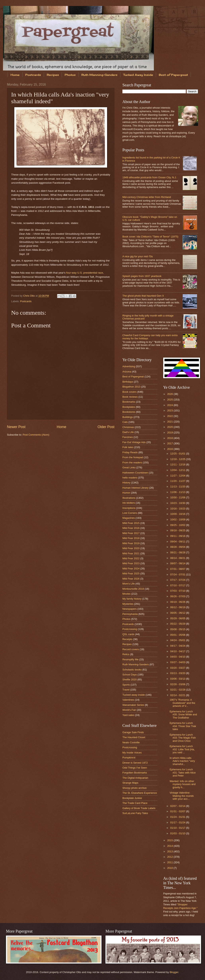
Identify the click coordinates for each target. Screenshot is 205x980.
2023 (170, 410)
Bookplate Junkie (132, 798)
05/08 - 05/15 (178, 629)
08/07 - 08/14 (178, 563)
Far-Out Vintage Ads (134, 442)
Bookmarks (129, 402)
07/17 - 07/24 (178, 580)
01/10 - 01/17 (178, 828)
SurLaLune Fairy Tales (135, 813)
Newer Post (16, 427)
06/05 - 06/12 (178, 613)
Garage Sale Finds (133, 732)
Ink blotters (129, 503)
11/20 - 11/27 (178, 481)
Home (15, 75)
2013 (170, 851)
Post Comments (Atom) (36, 435)
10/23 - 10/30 (178, 503)
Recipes (53, 75)
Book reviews (130, 397)
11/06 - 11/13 (178, 492)
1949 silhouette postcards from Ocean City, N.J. (149, 177)
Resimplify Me (130, 659)
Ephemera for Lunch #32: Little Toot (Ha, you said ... (182, 749)
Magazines (129, 518)
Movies (126, 594)
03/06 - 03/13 (178, 679)
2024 (170, 405)
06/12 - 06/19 (178, 607)
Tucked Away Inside (138, 75)
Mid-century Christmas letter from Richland (147, 197)
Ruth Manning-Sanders (99, 75)
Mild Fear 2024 (131, 569)
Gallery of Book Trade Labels (139, 808)
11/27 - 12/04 (178, 476)
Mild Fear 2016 (131, 528)
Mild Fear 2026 (131, 579)
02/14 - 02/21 (178, 695)
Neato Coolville (131, 742)
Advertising (129, 366)
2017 (170, 443)
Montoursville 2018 (133, 589)
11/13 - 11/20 (178, 487)
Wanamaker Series (133, 705)
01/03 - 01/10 (178, 833)
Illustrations (129, 498)
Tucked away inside (134, 695)
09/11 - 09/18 (178, 536)
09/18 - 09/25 (178, 530)
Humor (126, 493)
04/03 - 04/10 (178, 657)
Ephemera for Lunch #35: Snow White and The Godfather (183, 715)
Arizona (127, 372)
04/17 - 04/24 (178, 646)
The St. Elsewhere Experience (140, 793)
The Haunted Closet (134, 737)
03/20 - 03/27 (178, 668)
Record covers (131, 649)
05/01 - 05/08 (178, 635)
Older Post (106, 427)
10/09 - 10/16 (178, 514)
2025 (170, 400)
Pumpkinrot (129, 758)
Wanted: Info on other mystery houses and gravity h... (183, 784)
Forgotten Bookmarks (135, 773)
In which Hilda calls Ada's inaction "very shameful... (182, 761)
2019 (170, 433)
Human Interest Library (135, 488)
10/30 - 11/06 (178, 497)
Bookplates (129, 407)
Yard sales (128, 715)
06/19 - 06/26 (178, 602)
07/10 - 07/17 (178, 585)
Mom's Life (129, 584)
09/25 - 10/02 (178, 525)
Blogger (174, 972)
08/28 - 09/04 (178, 547)
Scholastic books (132, 670)
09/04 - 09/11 (178, 542)
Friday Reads (130, 452)
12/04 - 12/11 (178, 470)
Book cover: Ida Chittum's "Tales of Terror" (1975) (150, 237)
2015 (170, 840)
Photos (70, 75)
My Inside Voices (132, 753)
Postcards (33, 75)
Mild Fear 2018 (131, 538)
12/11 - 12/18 (178, 464)
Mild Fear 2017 (131, 533)
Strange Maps (130, 783)
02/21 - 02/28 (178, 690)
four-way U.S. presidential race (85, 273)
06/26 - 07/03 (178, 596)
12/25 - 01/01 (178, 454)
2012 (170, 857)
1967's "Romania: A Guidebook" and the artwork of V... (182, 703)
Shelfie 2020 (130, 680)
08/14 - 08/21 (178, 558)
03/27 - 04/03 (178, 662)
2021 (170, 422)
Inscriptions (129, 508)
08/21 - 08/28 (178, 552)
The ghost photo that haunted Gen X (143, 296)
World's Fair (129, 710)
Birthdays (128, 382)
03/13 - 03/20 (178, 673)
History (126, 483)
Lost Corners (130, 513)
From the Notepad (133, 457)
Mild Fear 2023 (131, 563)
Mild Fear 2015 (131, 523)
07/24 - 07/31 (178, 574)
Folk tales (128, 447)
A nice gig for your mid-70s (138, 256)
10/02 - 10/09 (178, 519)
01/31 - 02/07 (178, 811)
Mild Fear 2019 (131, 543)
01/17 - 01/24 (178, 822)
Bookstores (129, 412)
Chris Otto (29, 296)
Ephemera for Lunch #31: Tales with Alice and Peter (183, 773)
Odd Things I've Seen (135, 768)
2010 (170, 868)
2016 (170, 449)
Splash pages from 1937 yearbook (142, 276)
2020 (170, 427)
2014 (170, 846)
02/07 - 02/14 (178, 806)
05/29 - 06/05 (178, 618)
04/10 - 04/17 (178, 651)
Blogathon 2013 (131, 387)
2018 (170, 438)
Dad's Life (128, 432)
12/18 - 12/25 (178, 459)
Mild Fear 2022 (131, 558)
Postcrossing (130, 629)
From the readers (132, 463)
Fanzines (128, 437)
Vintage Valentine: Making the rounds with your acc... (182, 796)
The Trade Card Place (135, 803)
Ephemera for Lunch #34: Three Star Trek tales (183, 726)
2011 (170, 862)
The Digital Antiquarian (135, 778)
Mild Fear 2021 (131, 553)
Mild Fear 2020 (131, 548)
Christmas (128, 427)
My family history (132, 599)
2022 (170, 416)
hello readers (130, 478)
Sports (126, 685)
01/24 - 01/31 (178, 817)
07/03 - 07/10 (178, 591)
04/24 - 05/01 (178, 640)
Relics (126, 654)
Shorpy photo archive (135, 788)
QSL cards (128, 634)
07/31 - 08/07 (178, 569)
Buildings (128, 417)
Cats (125, 422)
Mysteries (128, 604)
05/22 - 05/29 (178, 624)
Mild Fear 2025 (131, 573)
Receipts (127, 639)
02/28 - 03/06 (178, 684)
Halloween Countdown (135, 473)
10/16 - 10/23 (178, 509)
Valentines (128, 700)
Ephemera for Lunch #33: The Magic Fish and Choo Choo (183, 738)
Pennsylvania (130, 614)
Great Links (129, 467)
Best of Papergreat (133, 377)
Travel (126, 690)
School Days (130, 675)
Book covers (129, 392)
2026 (170, 394)
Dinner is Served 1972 (135, 763)
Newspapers (130, 609)
